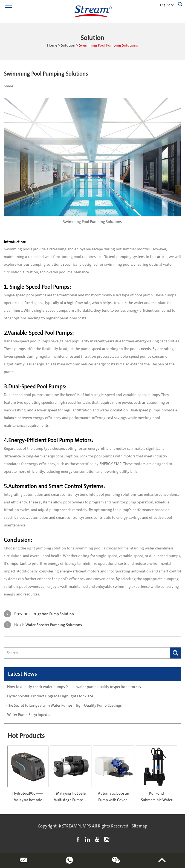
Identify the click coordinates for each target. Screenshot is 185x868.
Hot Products (26, 736)
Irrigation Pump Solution (53, 614)
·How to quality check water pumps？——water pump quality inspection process (74, 687)
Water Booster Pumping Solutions (54, 625)
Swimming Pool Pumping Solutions (109, 45)
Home (52, 45)
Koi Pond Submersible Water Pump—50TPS (157, 800)
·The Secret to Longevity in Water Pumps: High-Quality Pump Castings (64, 706)
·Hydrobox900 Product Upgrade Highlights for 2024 (50, 696)
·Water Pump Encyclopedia (28, 715)
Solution (68, 45)
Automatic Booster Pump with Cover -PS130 (114, 800)
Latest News (22, 674)
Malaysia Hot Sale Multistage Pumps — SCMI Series (71, 800)
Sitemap (139, 826)
